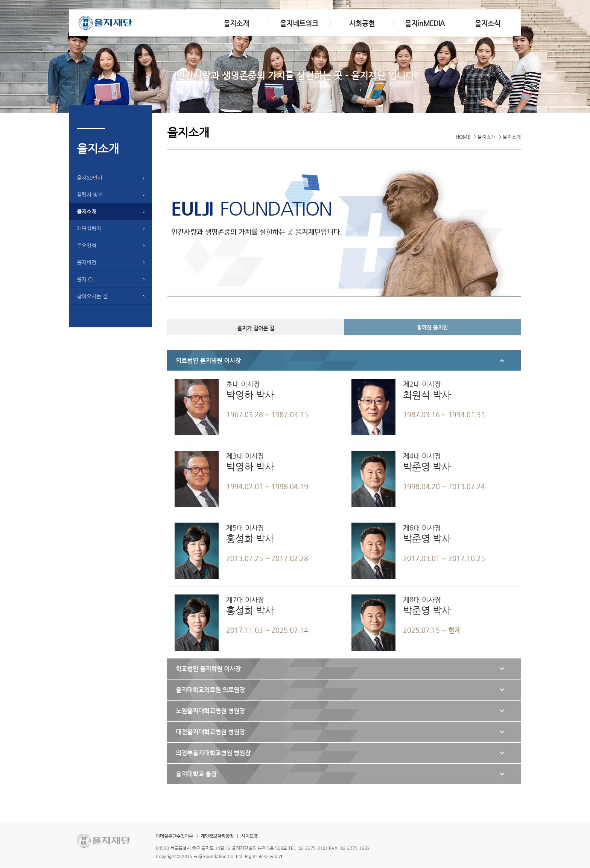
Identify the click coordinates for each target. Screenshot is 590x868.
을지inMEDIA (425, 23)
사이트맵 (249, 836)
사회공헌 (362, 23)
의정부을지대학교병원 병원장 (213, 753)
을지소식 (488, 23)
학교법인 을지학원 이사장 (208, 669)
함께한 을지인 (432, 327)
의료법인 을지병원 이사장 (208, 361)
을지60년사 (90, 178)
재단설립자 (89, 228)
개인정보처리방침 (217, 836)
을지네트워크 (299, 23)
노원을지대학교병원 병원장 (210, 711)
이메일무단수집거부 (174, 836)
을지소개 (236, 23)
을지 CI (85, 279)
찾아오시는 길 (92, 296)
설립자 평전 (90, 195)
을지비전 (87, 262)
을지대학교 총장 (196, 774)
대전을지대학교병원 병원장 (210, 732)
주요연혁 (87, 245)
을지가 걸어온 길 (256, 328)
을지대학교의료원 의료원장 (210, 690)
